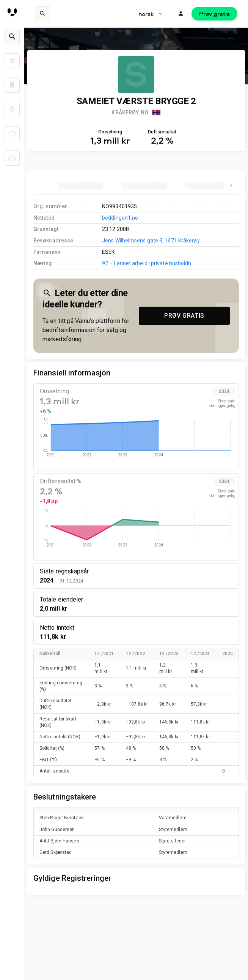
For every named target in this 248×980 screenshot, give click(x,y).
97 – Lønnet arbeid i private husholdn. (147, 263)
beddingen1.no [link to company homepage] (120, 218)
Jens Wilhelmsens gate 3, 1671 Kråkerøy (151, 241)
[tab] (80, 185)
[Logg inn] (181, 14)
